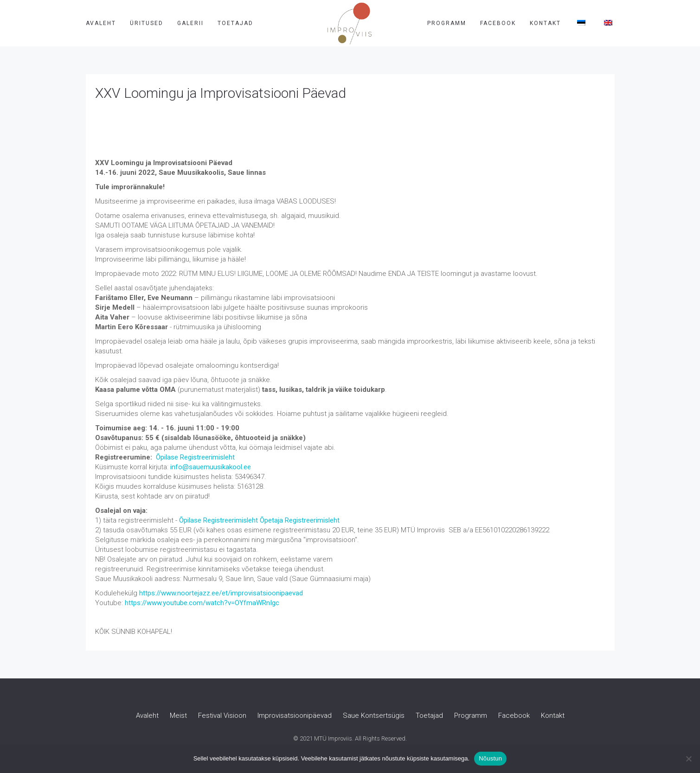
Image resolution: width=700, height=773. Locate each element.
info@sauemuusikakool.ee (211, 467)
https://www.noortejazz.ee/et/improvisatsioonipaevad (221, 593)
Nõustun (490, 758)
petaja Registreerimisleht (302, 520)
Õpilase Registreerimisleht (195, 457)
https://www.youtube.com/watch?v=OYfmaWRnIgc (202, 603)
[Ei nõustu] (688, 759)
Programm (447, 23)
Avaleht (101, 23)
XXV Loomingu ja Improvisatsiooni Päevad (221, 93)
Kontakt (545, 23)
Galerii (190, 23)
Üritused (147, 23)
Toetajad (235, 23)
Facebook (498, 23)
